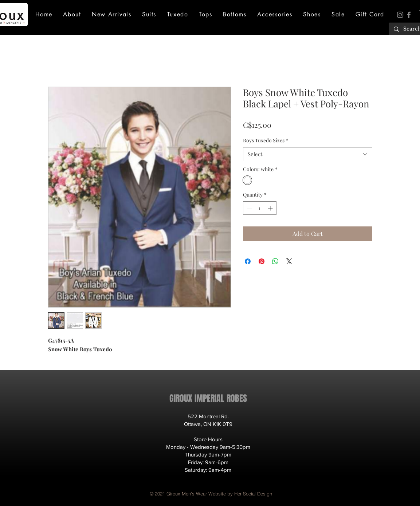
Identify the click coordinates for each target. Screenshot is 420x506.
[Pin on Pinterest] (262, 261)
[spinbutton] (260, 208)
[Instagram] (400, 15)
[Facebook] (409, 15)
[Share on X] (289, 261)
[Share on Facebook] (248, 261)
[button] (72, 14)
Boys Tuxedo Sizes (266, 140)
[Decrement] (249, 208)
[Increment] (271, 208)
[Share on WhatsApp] (275, 261)
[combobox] (308, 154)
